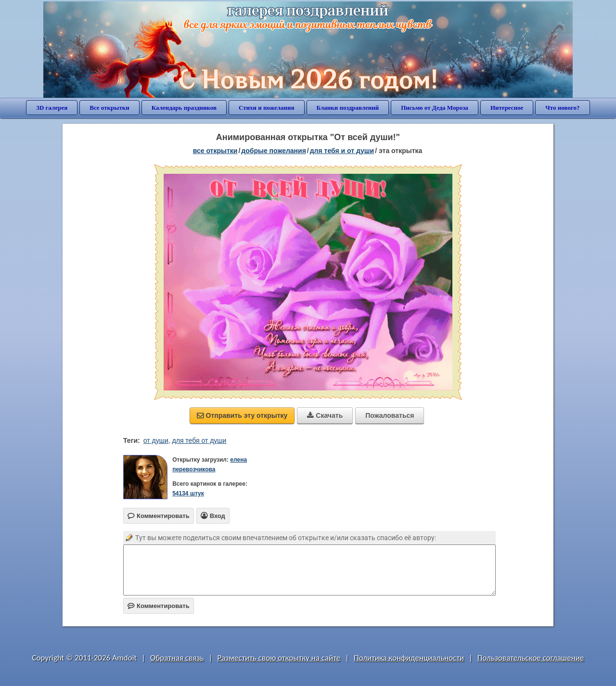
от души (156, 440)
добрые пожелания (274, 151)
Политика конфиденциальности (409, 658)
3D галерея (52, 108)
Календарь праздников (184, 108)
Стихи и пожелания (267, 108)
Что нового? (562, 108)
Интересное (507, 108)
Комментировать (159, 606)
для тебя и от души (342, 151)
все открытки (215, 151)
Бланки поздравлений (348, 108)
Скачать (325, 415)
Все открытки (109, 108)
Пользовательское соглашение (531, 658)
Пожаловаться (390, 415)
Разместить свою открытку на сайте (279, 658)
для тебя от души (199, 440)
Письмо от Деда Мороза (435, 108)
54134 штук (188, 493)
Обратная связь (177, 658)
